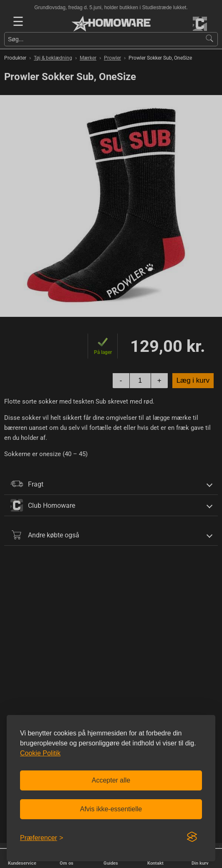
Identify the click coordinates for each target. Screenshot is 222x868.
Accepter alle (111, 780)
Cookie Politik (40, 753)
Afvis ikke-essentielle (111, 809)
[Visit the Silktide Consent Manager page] (192, 837)
